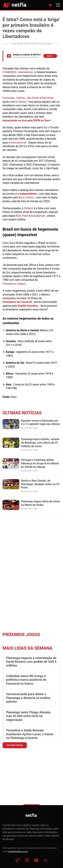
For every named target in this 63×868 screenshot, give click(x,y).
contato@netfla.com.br (18, 851)
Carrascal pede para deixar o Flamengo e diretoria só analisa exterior (28, 698)
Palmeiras (48, 98)
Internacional (19, 143)
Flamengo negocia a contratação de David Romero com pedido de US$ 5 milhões (31, 662)
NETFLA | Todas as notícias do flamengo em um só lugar (15, 5)
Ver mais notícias (15, 745)
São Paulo (33, 98)
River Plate (22, 216)
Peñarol (29, 208)
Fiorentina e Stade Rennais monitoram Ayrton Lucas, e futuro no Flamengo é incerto (30, 734)
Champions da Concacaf (17, 302)
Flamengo (8, 98)
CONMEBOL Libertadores (18, 72)
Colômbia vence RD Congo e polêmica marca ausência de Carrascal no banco (26, 680)
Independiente (28, 194)
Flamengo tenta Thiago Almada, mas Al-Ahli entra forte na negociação (28, 716)
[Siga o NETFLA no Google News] (32, 56)
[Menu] (58, 5)
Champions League (14, 284)
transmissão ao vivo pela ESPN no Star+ (27, 120)
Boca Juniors (26, 197)
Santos (23, 102)
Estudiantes (38, 216)
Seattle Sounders (28, 306)
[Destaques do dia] (50, 5)
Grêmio (21, 98)
